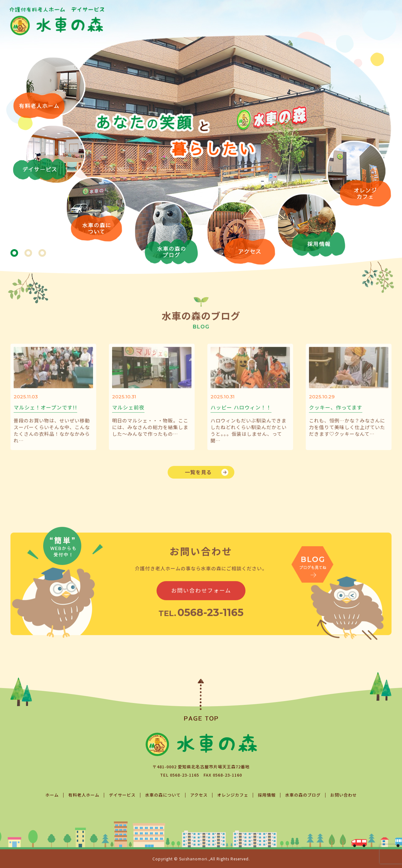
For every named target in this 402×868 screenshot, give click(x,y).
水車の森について (163, 795)
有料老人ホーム (84, 795)
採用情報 (267, 795)
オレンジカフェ (233, 795)
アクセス (199, 795)
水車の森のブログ (303, 795)
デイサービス (122, 795)
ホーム (52, 795)
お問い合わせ (344, 795)
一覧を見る (198, 481)
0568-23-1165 (184, 775)
